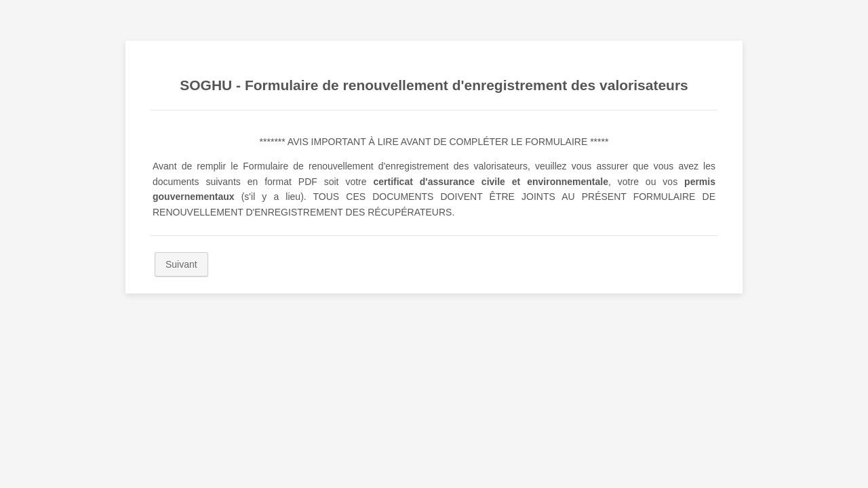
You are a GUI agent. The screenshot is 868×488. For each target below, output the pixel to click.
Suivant (181, 264)
